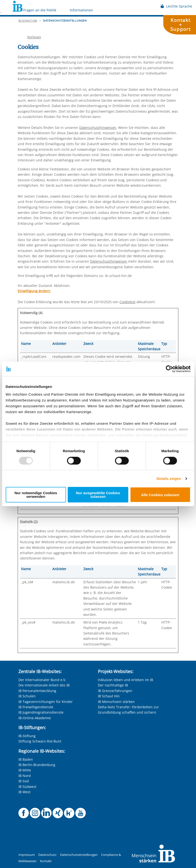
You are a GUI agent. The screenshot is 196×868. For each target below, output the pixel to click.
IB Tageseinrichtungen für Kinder (46, 702)
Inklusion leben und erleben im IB (125, 680)
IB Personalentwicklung (37, 691)
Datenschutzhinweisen (98, 128)
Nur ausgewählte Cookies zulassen (98, 495)
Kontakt (46, 861)
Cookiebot (127, 302)
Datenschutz (47, 855)
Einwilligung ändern (34, 291)
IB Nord (25, 776)
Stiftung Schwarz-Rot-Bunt (40, 741)
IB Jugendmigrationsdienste (41, 712)
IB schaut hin (28, 21)
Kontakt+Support (181, 25)
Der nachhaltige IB (113, 685)
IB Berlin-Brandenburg (37, 765)
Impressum (27, 855)
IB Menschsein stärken (116, 702)
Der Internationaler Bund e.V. (42, 680)
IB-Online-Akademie (35, 718)
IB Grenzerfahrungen (115, 691)
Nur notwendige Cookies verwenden (36, 495)
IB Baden (26, 759)
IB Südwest (27, 787)
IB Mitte (25, 770)
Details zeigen (169, 479)
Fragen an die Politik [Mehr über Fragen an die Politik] (40, 10)
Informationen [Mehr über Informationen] (81, 10)
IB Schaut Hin (109, 696)
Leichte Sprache (176, 6)
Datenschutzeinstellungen (79, 855)
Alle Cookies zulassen (160, 495)
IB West (24, 792)
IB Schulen (27, 696)
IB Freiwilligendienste (36, 707)
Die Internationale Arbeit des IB (44, 685)
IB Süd (24, 781)
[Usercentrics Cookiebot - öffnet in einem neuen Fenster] (169, 369)
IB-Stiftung (27, 736)
